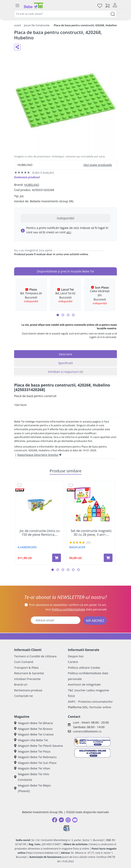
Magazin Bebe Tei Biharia (33, 723)
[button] (58, 315)
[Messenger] (61, 820)
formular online (100, 707)
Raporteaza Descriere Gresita (39, 455)
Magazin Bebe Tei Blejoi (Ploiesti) (32, 788)
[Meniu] (17, 6)
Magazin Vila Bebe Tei (31, 740)
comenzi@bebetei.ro (87, 731)
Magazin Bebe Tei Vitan (32, 768)
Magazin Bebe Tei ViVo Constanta (32, 777)
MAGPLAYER (77, 547)
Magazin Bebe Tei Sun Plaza (35, 763)
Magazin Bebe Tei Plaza (32, 751)
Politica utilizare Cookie (84, 667)
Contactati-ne (23, 696)
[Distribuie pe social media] (17, 47)
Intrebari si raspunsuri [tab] (65, 372)
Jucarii (17, 25)
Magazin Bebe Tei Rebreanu (35, 757)
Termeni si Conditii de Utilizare (35, 656)
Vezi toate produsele (98, 165)
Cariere (73, 662)
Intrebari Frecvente (27, 679)
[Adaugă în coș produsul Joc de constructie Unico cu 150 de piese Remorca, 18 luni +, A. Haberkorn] (57, 558)
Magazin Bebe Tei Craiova (34, 734)
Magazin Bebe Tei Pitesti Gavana (39, 746)
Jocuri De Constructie (37, 25)
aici (69, 232)
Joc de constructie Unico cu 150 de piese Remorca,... (40, 533)
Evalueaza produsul (27, 177)
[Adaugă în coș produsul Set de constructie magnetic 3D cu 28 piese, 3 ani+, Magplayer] (108, 558)
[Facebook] (55, 820)
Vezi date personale (76, 609)
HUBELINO (32, 185)
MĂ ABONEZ (95, 621)
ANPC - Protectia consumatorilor (90, 701)
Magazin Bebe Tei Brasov (33, 729)
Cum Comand (24, 662)
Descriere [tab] (66, 354)
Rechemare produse (28, 690)
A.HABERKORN (27, 547)
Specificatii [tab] (65, 363)
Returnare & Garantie (29, 673)
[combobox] (65, 14)
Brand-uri (21, 684)
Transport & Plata (26, 667)
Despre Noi (76, 656)
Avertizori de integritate (84, 684)
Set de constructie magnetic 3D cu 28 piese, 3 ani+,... (91, 533)
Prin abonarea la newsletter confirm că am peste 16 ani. (68, 605)
